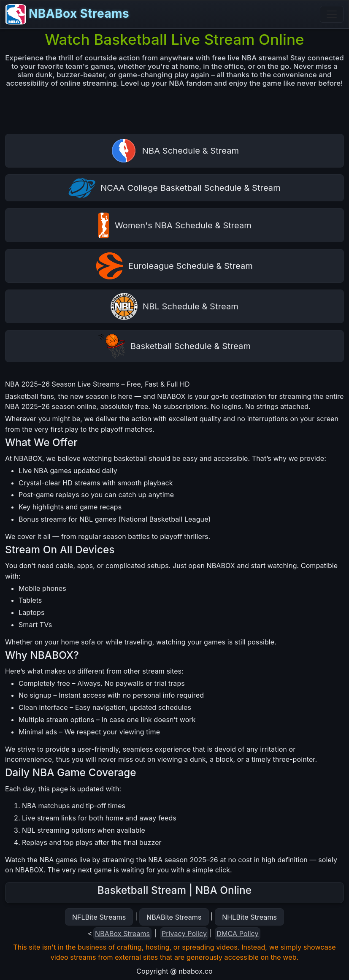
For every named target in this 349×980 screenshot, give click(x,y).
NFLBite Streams (99, 917)
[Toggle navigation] (332, 14)
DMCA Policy (237, 934)
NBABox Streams (67, 14)
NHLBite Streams (249, 917)
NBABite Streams (174, 917)
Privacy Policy (184, 934)
